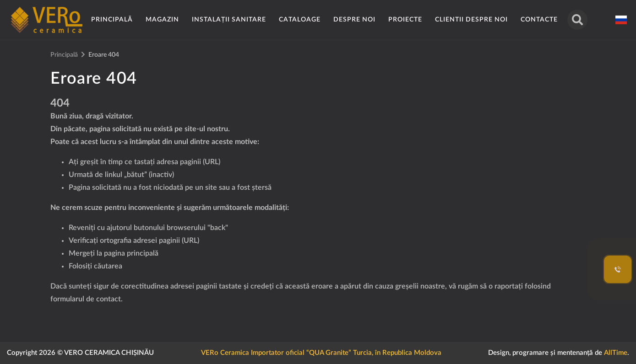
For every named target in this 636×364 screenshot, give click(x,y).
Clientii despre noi (471, 20)
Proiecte (405, 20)
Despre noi (354, 20)
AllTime (616, 353)
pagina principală (131, 253)
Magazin (162, 20)
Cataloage (300, 20)
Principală (112, 20)
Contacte (539, 20)
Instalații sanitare (229, 20)
